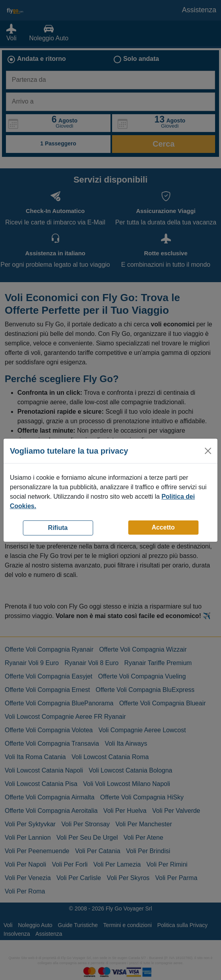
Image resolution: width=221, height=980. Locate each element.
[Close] (208, 451)
